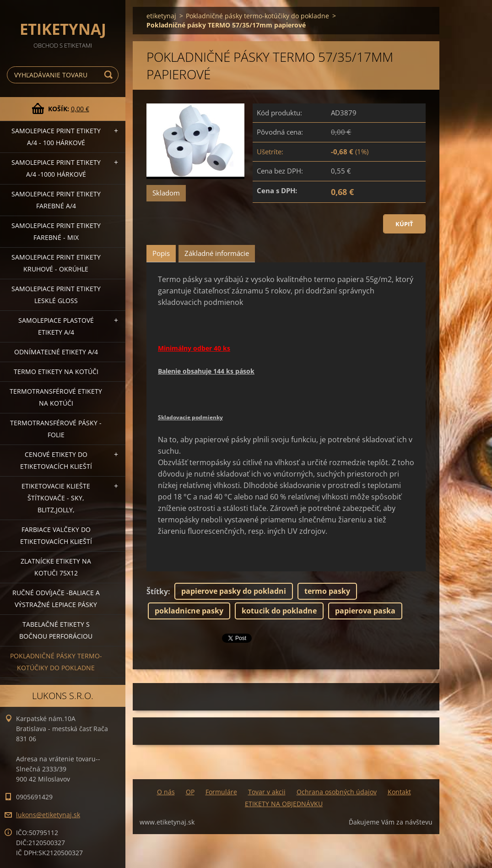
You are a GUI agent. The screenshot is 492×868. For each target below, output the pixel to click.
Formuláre (221, 792)
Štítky (157, 591)
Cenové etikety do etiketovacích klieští (56, 460)
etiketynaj (161, 16)
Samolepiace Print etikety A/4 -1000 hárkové (56, 168)
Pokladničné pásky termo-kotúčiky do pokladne (56, 662)
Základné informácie (217, 253)
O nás (166, 792)
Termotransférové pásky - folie (56, 429)
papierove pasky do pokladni (234, 591)
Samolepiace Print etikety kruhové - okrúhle (56, 263)
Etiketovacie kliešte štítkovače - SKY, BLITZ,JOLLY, (56, 498)
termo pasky (327, 591)
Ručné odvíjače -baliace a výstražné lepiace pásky (56, 599)
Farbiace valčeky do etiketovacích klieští (56, 535)
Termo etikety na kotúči (56, 372)
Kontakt (399, 792)
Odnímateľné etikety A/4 (56, 352)
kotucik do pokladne (279, 611)
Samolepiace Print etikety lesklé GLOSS (56, 295)
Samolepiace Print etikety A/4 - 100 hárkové (56, 137)
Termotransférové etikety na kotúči (56, 397)
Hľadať (110, 75)
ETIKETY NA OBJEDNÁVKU (284, 804)
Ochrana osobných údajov (337, 792)
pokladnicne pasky (189, 611)
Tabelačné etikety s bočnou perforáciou (56, 630)
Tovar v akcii (267, 792)
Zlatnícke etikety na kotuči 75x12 (56, 567)
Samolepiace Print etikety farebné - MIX (56, 231)
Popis (161, 253)
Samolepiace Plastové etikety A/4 (56, 326)
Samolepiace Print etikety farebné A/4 (56, 200)
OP (190, 792)
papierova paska (365, 611)
